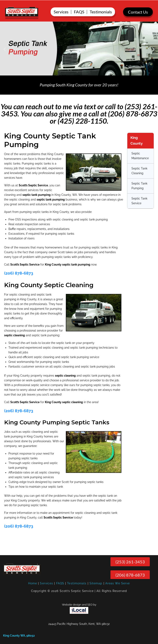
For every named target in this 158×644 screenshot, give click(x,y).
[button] (5, 49)
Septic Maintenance (140, 156)
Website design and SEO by (79, 605)
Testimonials (77, 583)
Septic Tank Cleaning (139, 171)
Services (46, 583)
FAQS (60, 583)
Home (33, 583)
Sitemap (96, 583)
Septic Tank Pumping (139, 186)
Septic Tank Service (139, 201)
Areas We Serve (118, 583)
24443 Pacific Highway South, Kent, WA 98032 (79, 624)
